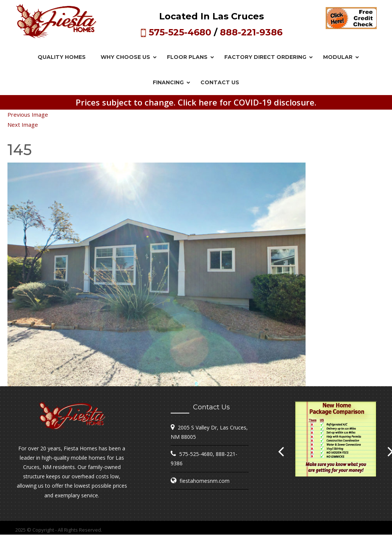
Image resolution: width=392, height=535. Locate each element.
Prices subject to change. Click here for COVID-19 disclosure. (196, 102)
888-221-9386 (251, 32)
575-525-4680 (180, 32)
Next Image (23, 125)
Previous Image (28, 114)
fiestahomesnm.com (205, 481)
